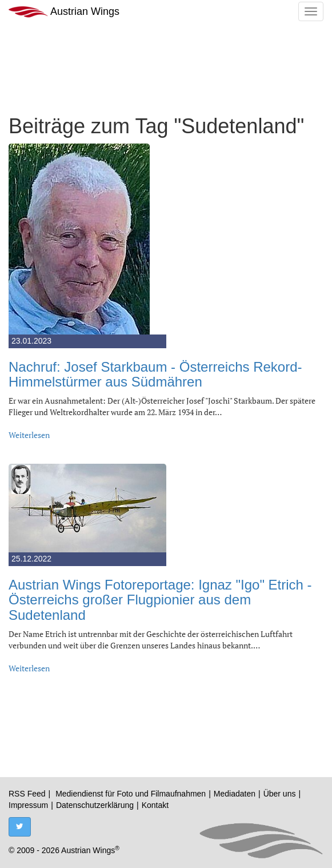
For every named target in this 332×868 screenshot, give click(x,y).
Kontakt (155, 805)
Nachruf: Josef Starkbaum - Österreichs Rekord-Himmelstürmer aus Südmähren (155, 374)
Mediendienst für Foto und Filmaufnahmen (131, 794)
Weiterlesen (29, 435)
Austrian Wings (64, 12)
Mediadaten (235, 794)
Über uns (280, 794)
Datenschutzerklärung (95, 805)
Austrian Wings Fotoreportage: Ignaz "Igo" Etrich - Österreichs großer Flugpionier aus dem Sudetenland (160, 600)
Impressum (28, 805)
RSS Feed (27, 794)
